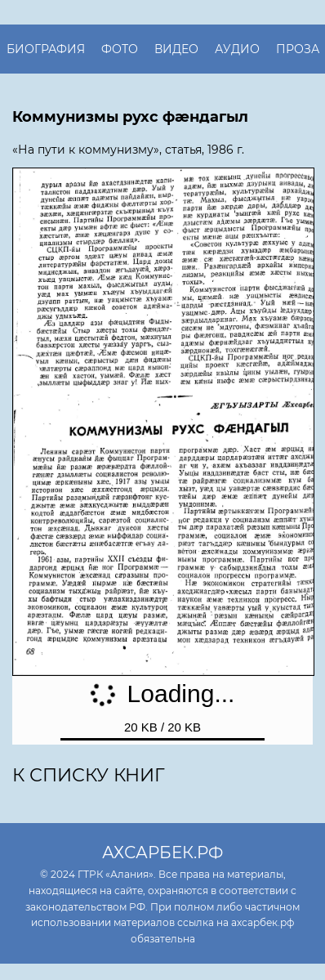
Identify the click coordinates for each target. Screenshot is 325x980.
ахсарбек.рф (162, 852)
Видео (176, 49)
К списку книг (89, 775)
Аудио (237, 49)
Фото (120, 49)
